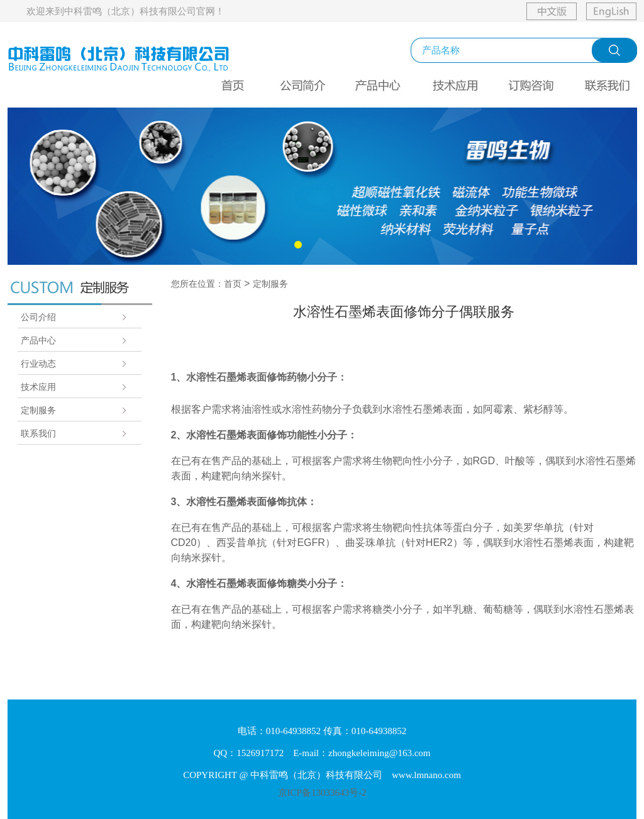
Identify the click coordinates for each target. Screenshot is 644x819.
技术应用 (38, 387)
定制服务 (38, 410)
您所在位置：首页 (206, 284)
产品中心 (38, 340)
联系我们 (38, 433)
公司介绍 (38, 317)
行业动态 (38, 364)
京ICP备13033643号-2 (322, 793)
